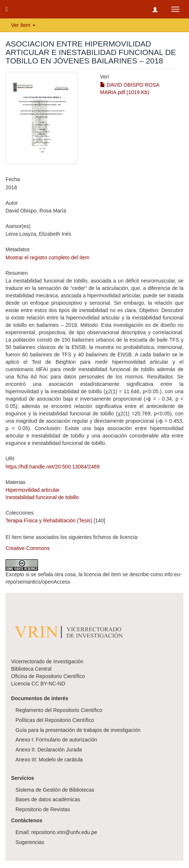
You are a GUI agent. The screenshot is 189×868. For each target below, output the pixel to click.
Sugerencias (30, 842)
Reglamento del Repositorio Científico (59, 710)
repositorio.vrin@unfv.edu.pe (64, 832)
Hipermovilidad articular (32, 490)
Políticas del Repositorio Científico (55, 720)
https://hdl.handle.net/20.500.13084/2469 (53, 467)
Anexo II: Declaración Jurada (49, 750)
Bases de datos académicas (48, 799)
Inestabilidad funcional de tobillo (42, 497)
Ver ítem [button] (23, 25)
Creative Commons (28, 548)
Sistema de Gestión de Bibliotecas (55, 790)
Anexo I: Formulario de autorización (56, 740)
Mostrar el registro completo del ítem (47, 257)
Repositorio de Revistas (43, 809)
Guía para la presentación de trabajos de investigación (78, 730)
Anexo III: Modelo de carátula (49, 760)
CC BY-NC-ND (48, 684)
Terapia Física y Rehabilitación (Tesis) (49, 521)
